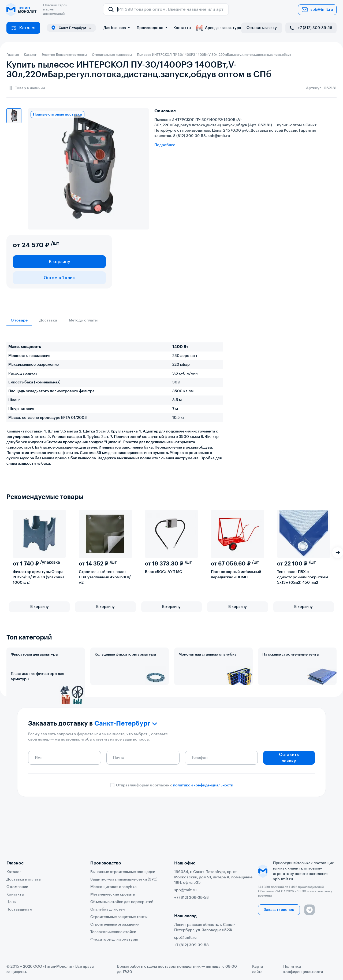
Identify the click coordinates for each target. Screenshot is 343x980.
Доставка (48, 320)
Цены (11, 902)
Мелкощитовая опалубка (113, 887)
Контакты (182, 28)
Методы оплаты (83, 320)
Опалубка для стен (107, 909)
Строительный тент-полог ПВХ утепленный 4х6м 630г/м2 (105, 577)
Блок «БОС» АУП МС (163, 572)
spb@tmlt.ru (317, 10)
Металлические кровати (113, 894)
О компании (17, 887)
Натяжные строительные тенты (291, 654)
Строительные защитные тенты (119, 917)
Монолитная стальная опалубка (208, 654)
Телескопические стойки (113, 932)
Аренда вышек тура (219, 28)
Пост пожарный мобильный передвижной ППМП (236, 575)
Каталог (23, 28)
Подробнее (165, 145)
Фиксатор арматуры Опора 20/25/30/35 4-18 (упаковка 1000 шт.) (39, 577)
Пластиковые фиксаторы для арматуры (37, 700)
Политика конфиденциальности (303, 969)
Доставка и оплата (24, 879)
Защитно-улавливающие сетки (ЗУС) (124, 879)
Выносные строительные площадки (123, 872)
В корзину (59, 262)
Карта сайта (258, 969)
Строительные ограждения (115, 924)
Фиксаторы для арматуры (34, 654)
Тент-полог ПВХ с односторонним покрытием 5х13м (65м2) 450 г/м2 (303, 577)
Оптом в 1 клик (59, 278)
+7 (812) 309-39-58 (310, 28)
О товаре (19, 320)
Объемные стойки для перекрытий (122, 902)
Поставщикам (19, 909)
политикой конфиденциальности (203, 827)
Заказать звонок (279, 910)
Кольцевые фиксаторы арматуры (125, 654)
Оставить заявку (262, 28)
